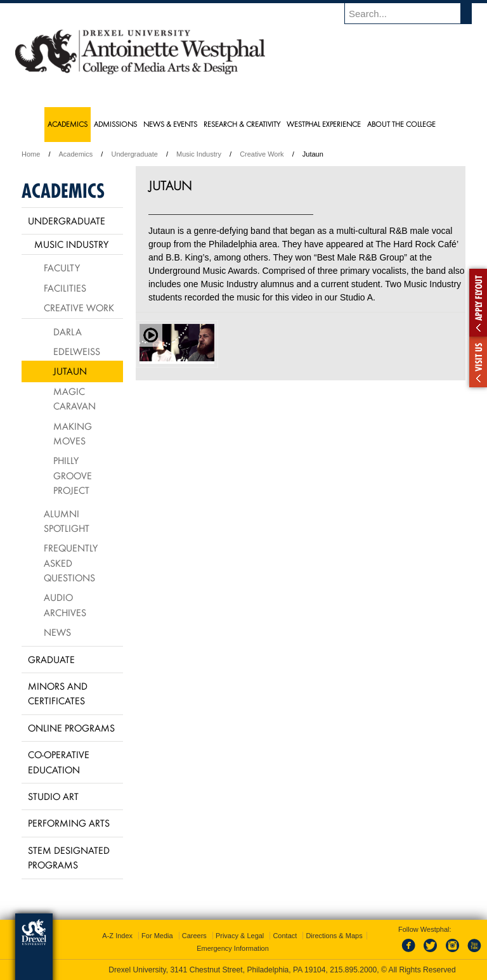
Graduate (51, 659)
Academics (76, 154)
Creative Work (262, 154)
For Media (157, 936)
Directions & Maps (334, 936)
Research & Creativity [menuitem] (242, 124)
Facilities (65, 288)
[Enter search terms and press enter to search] (414, 13)
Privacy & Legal (240, 936)
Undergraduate (134, 154)
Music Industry (199, 154)
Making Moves (73, 433)
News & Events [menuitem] (170, 124)
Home (31, 154)
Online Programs (71, 728)
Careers (194, 936)
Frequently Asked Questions (71, 563)
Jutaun (70, 371)
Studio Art (53, 796)
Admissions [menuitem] (115, 124)
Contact (285, 936)
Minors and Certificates (58, 693)
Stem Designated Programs (69, 857)
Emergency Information (233, 948)
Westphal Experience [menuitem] (324, 124)
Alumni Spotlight (67, 521)
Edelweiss (77, 351)
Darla (68, 332)
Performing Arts (69, 823)
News (57, 632)
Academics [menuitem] (68, 124)
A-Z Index (117, 936)
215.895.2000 (353, 970)
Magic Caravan (75, 398)
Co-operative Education (59, 762)
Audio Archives (65, 604)
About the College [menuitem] (401, 124)
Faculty (62, 268)
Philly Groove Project (73, 475)
